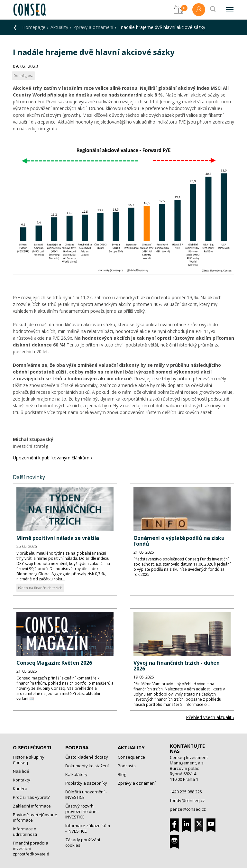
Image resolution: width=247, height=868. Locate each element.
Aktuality (59, 27)
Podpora (77, 747)
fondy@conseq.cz (187, 800)
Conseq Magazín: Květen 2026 (54, 663)
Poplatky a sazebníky (86, 783)
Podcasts (127, 766)
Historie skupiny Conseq (29, 760)
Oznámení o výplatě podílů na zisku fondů (179, 541)
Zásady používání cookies (83, 842)
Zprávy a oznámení (93, 27)
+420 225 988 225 (186, 792)
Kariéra (20, 789)
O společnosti (32, 747)
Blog (122, 774)
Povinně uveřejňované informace (35, 817)
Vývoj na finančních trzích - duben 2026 (177, 666)
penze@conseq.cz (188, 809)
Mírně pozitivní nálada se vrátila (58, 538)
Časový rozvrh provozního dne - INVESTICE (82, 811)
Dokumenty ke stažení (87, 766)
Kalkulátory (76, 774)
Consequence (131, 757)
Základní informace (32, 806)
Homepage (34, 27)
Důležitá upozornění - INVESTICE (86, 794)
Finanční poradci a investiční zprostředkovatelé (31, 848)
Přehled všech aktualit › (210, 717)
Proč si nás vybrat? (31, 797)
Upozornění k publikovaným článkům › (52, 458)
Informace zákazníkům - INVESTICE (88, 828)
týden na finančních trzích (40, 588)
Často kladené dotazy (87, 757)
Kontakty (22, 780)
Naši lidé (21, 771)
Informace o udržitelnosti (25, 831)
